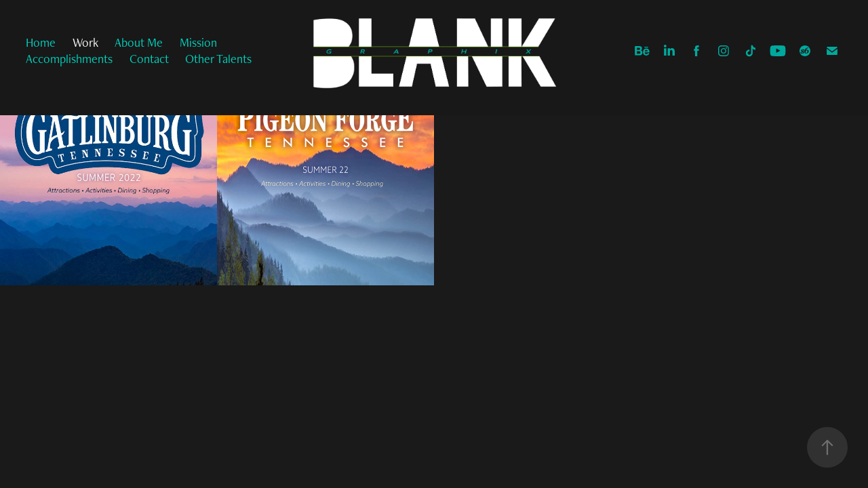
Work (85, 42)
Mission (198, 42)
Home (41, 42)
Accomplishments (69, 59)
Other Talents (218, 59)
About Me (139, 42)
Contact (149, 59)
